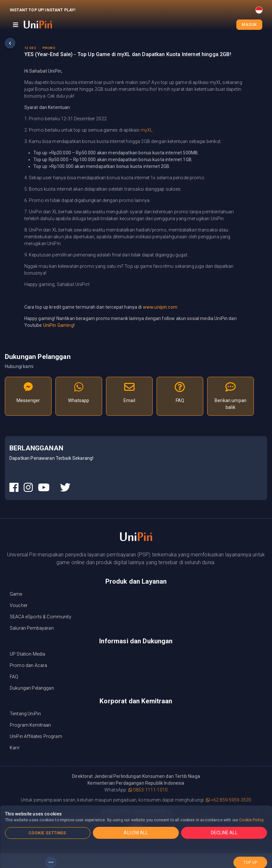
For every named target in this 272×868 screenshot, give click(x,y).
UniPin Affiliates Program (36, 736)
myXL (147, 130)
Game (16, 594)
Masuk (249, 25)
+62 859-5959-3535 (229, 800)
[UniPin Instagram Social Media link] (28, 488)
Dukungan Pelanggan (32, 688)
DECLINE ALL (224, 833)
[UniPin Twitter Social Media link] (65, 488)
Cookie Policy (251, 820)
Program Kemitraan (30, 725)
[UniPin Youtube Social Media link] (44, 488)
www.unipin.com (160, 307)
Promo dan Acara (28, 665)
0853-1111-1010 (148, 790)
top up (250, 859)
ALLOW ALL (136, 833)
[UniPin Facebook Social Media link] (14, 488)
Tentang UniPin (25, 714)
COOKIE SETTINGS (48, 833)
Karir (15, 748)
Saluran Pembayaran (32, 628)
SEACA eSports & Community (41, 617)
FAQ (14, 677)
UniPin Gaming (58, 325)
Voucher (19, 605)
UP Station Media (27, 654)
